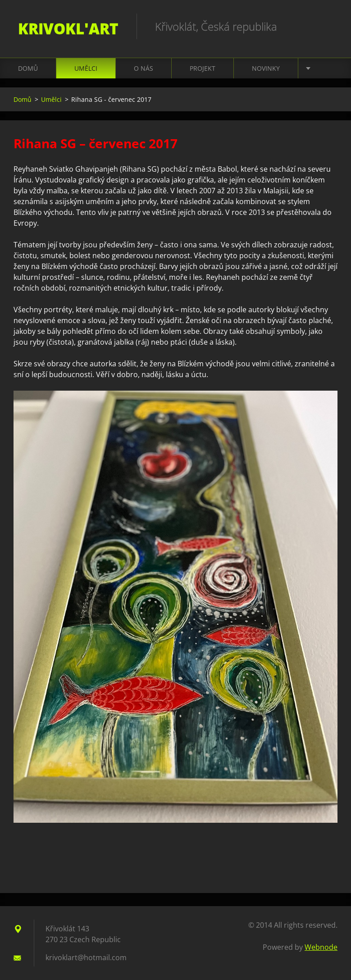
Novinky (266, 68)
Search (328, 26)
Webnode (321, 947)
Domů (28, 68)
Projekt (203, 68)
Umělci (86, 68)
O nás (144, 68)
